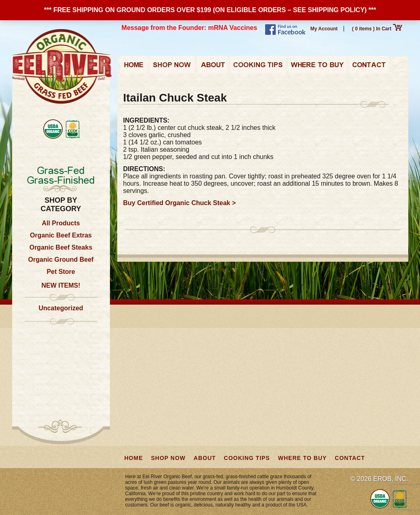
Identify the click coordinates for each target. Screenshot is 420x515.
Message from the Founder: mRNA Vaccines (190, 28)
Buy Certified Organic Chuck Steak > (180, 203)
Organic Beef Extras (61, 235)
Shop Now (172, 67)
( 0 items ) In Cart (377, 29)
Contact (369, 67)
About (212, 67)
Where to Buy (317, 67)
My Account (324, 29)
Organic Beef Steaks (61, 247)
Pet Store (61, 272)
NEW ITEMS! (61, 285)
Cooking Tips (258, 67)
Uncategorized (61, 308)
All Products (61, 223)
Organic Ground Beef (61, 260)
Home (134, 67)
